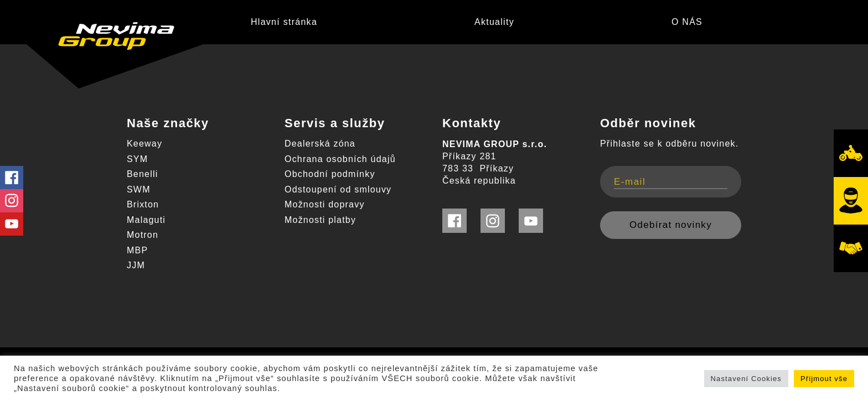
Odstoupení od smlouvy (338, 189)
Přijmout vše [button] (824, 379)
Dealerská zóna (320, 144)
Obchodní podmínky (330, 174)
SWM (139, 189)
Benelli (142, 174)
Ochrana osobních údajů (340, 159)
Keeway (144, 144)
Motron (143, 235)
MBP (137, 250)
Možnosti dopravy (325, 204)
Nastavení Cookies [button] (746, 379)
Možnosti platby (320, 220)
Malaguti (146, 220)
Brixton (143, 204)
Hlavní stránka (284, 22)
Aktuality (494, 22)
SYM (137, 159)
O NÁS (687, 22)
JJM (136, 265)
